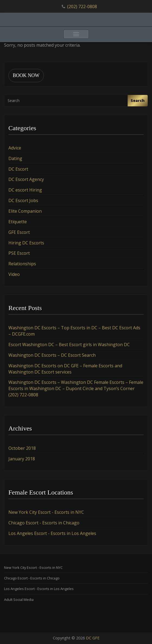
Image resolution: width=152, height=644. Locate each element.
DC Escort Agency (26, 179)
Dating (15, 158)
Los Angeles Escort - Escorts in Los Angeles (52, 533)
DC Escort (18, 169)
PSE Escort (19, 253)
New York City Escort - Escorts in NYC (46, 512)
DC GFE (93, 638)
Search (138, 101)
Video (14, 274)
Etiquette (18, 222)
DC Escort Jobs (23, 200)
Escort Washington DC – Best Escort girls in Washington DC (69, 345)
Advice (15, 148)
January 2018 (22, 459)
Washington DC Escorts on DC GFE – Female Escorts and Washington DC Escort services (65, 369)
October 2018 (22, 448)
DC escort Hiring (25, 190)
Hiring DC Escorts (26, 243)
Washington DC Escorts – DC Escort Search (52, 355)
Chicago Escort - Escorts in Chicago (44, 523)
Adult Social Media (19, 600)
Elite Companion (25, 211)
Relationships (22, 264)
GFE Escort (19, 232)
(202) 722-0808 (82, 7)
